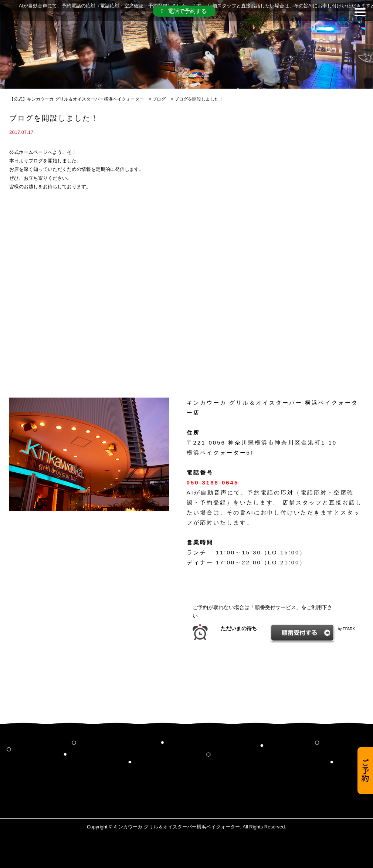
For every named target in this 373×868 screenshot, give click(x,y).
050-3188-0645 (213, 482)
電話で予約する (184, 11)
